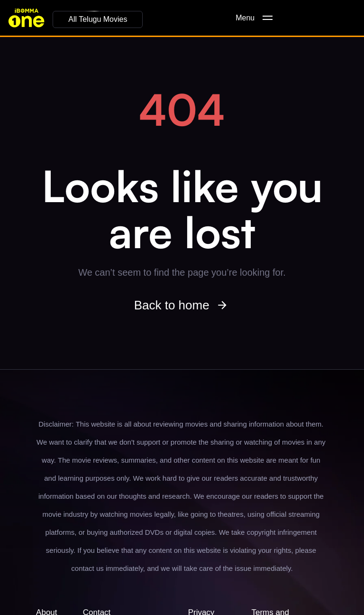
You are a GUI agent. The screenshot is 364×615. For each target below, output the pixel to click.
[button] (98, 19)
